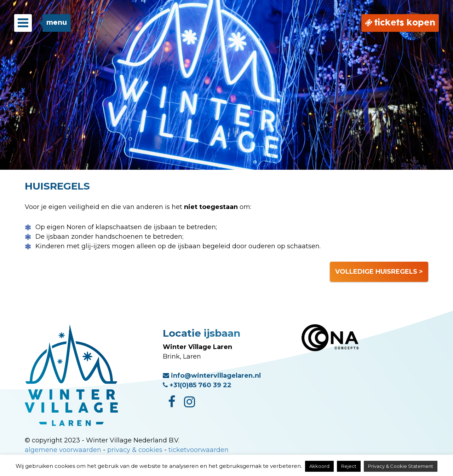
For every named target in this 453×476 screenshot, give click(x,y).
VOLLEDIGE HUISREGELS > (379, 272)
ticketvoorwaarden (199, 450)
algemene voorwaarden (63, 450)
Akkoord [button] (319, 466)
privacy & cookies (135, 450)
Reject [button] (349, 466)
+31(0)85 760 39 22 (197, 385)
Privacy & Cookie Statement (401, 466)
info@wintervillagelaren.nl (212, 376)
